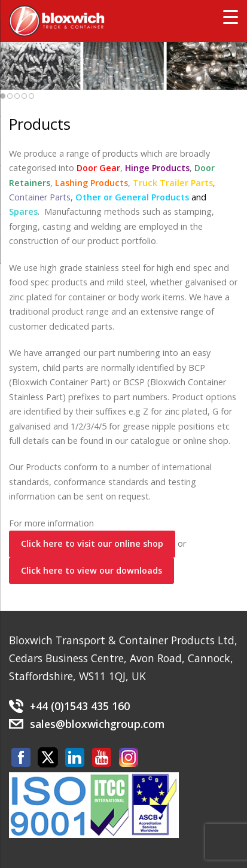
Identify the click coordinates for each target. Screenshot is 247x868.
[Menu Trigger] (231, 16)
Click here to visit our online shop (92, 543)
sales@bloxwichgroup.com (97, 724)
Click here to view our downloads (92, 570)
